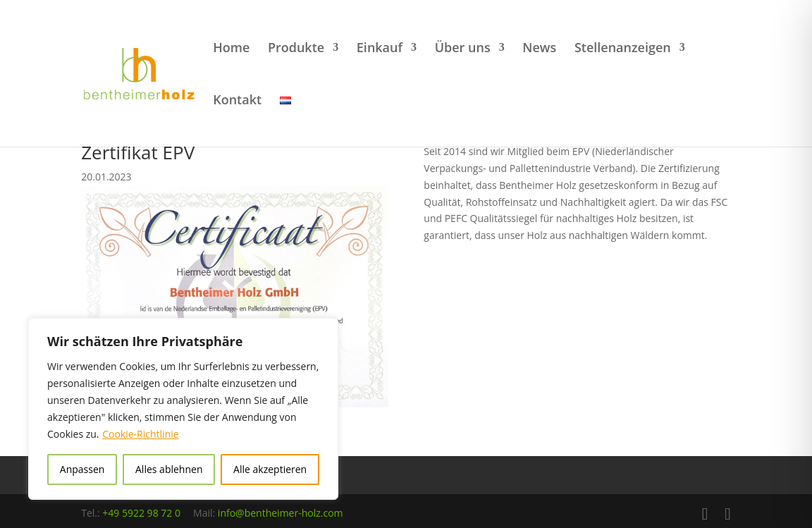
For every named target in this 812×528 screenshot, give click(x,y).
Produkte (296, 49)
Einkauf (380, 49)
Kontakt (237, 101)
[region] (183, 409)
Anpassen (82, 469)
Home (231, 49)
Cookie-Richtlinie (140, 434)
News (539, 49)
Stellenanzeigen (623, 49)
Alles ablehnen (169, 469)
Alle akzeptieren (270, 469)
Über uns (463, 49)
